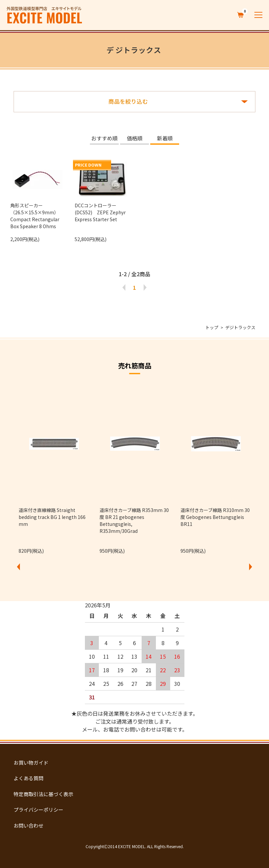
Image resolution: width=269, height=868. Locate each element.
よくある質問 (29, 778)
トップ (212, 327)
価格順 (135, 139)
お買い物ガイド (31, 763)
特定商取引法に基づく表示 (43, 794)
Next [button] (250, 567)
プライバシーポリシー (38, 810)
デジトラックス (240, 327)
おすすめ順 (104, 139)
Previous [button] (19, 567)
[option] (54, 470)
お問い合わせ (29, 825)
